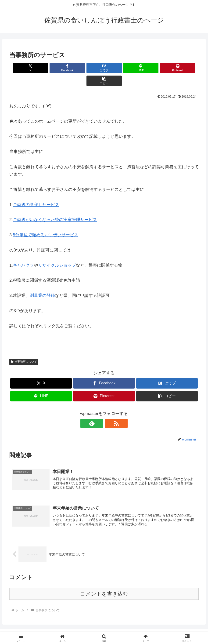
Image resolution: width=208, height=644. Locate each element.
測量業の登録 (42, 283)
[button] (183, 68)
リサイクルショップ (57, 252)
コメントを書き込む (104, 582)
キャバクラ (23, 252)
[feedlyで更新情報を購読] (99, 411)
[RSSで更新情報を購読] (109, 411)
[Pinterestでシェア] (152, 68)
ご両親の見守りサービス (36, 192)
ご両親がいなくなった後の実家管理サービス (55, 207)
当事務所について (24, 349)
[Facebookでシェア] (56, 68)
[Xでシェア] (25, 68)
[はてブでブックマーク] (88, 68)
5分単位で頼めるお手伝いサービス (46, 222)
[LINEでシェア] (120, 68)
